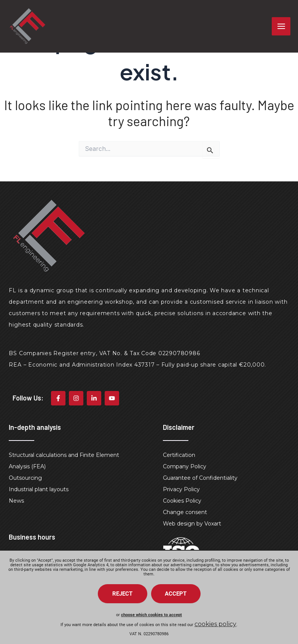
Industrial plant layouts (39, 489)
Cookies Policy (182, 501)
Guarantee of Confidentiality (200, 478)
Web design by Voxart (192, 524)
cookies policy (215, 624)
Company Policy (185, 466)
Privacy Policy (181, 489)
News (16, 501)
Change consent (185, 512)
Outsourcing (25, 478)
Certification (179, 455)
